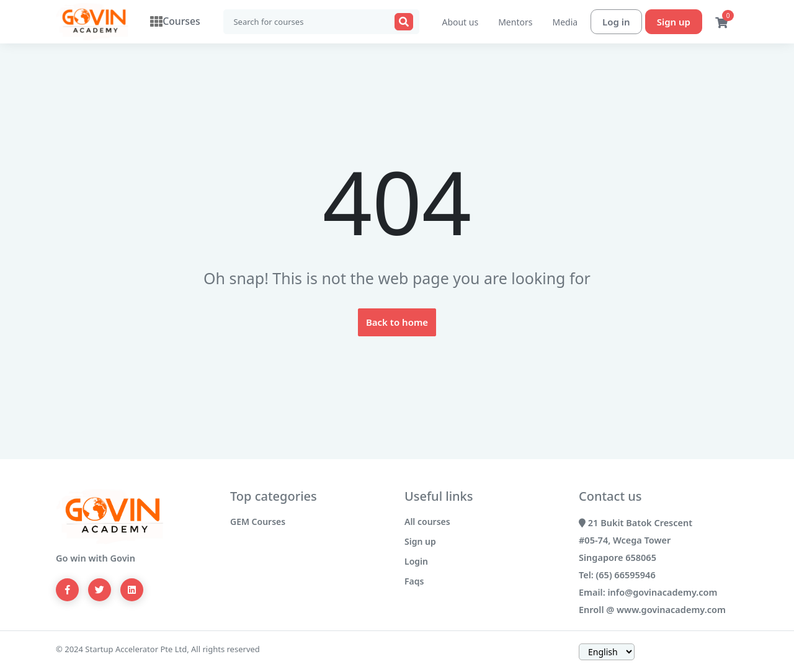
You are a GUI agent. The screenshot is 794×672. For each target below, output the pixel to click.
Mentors (515, 22)
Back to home (397, 322)
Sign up (674, 22)
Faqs (414, 581)
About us (460, 22)
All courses (427, 522)
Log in (616, 22)
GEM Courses (258, 522)
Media (565, 22)
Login (416, 561)
